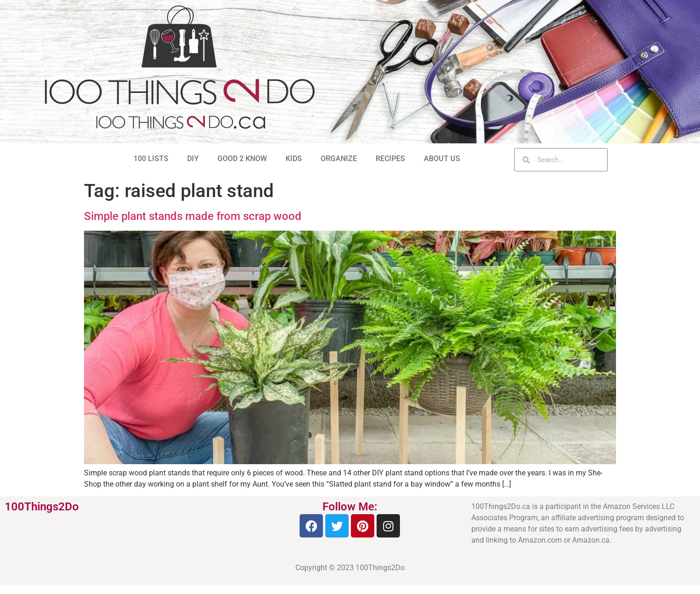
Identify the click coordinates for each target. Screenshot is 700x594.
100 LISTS (151, 159)
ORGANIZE (339, 159)
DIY (193, 159)
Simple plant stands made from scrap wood (193, 216)
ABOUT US (442, 159)
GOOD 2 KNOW (242, 159)
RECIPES (390, 159)
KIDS (294, 159)
